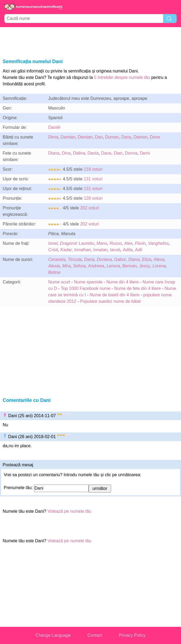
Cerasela (57, 259)
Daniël (54, 127)
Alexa (159, 259)
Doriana (104, 259)
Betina (54, 272)
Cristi (53, 250)
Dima (53, 137)
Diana (54, 153)
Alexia (54, 266)
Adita (127, 250)
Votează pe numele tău (69, 511)
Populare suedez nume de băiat (110, 301)
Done (155, 137)
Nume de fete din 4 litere (137, 288)
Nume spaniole (88, 282)
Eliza (147, 259)
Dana (106, 153)
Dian (118, 153)
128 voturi (93, 198)
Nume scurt (59, 282)
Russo (116, 243)
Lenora (113, 266)
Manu (102, 243)
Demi (145, 153)
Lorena (159, 266)
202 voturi (89, 208)
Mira (66, 266)
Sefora (79, 266)
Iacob (115, 250)
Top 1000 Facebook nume (86, 288)
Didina (79, 153)
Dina (66, 153)
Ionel (53, 243)
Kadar (66, 250)
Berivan (130, 266)
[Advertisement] (90, 42)
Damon (141, 137)
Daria (89, 259)
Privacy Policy (132, 635)
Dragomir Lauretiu (77, 243)
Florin (140, 243)
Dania (93, 153)
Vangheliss (159, 243)
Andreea (96, 266)
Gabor (120, 259)
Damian (68, 137)
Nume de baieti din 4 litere (115, 295)
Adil (139, 250)
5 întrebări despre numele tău (122, 77)
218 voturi (93, 169)
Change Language (53, 635)
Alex (128, 243)
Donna (131, 153)
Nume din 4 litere (122, 282)
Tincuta (75, 259)
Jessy (145, 266)
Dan (99, 137)
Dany (126, 137)
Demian (85, 137)
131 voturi (93, 179)
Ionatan (100, 250)
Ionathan (82, 250)
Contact (95, 635)
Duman (112, 137)
